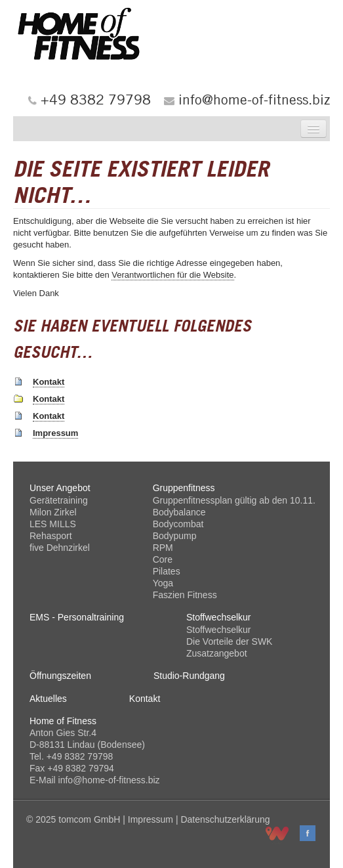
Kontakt (49, 382)
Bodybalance (179, 512)
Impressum (55, 433)
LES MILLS (53, 524)
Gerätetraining (59, 500)
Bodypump (175, 536)
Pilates (167, 571)
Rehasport (51, 536)
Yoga (163, 583)
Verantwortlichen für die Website (172, 275)
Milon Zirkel (53, 512)
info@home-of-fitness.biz (254, 99)
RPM (163, 548)
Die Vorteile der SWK (230, 641)
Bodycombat (178, 524)
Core (163, 559)
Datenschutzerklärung (225, 819)
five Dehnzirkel (60, 548)
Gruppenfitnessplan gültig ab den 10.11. (234, 500)
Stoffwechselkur (219, 630)
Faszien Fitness (185, 595)
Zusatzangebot (217, 653)
